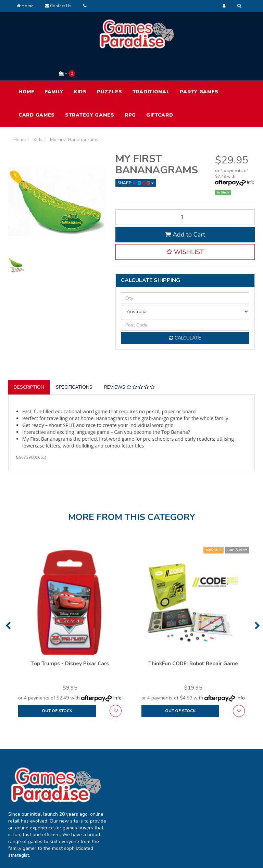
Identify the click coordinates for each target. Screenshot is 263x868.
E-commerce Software (222, 851)
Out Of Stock (57, 686)
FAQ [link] (170, 788)
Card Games (37, 90)
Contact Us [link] (177, 802)
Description (29, 362)
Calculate (185, 313)
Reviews (129, 362)
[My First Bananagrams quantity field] (185, 192)
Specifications (74, 362)
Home (25, 6)
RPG (130, 90)
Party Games (199, 67)
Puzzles (110, 67)
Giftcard (160, 90)
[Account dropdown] (224, 6)
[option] (70, 611)
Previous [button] (8, 601)
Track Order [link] (128, 788)
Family (54, 67)
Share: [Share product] (136, 158)
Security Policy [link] (231, 817)
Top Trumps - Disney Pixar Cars (70, 639)
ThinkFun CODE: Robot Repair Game (193, 639)
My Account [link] (128, 773)
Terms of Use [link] (230, 773)
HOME (27, 67)
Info (251, 157)
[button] (185, 227)
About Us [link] (175, 773)
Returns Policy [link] (231, 802)
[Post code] (185, 300)
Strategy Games (90, 90)
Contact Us (58, 6)
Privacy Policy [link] (230, 788)
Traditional (151, 67)
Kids (80, 67)
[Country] (185, 286)
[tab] (29, 362)
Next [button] (257, 601)
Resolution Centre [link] (127, 806)
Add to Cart (185, 209)
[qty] (185, 273)
